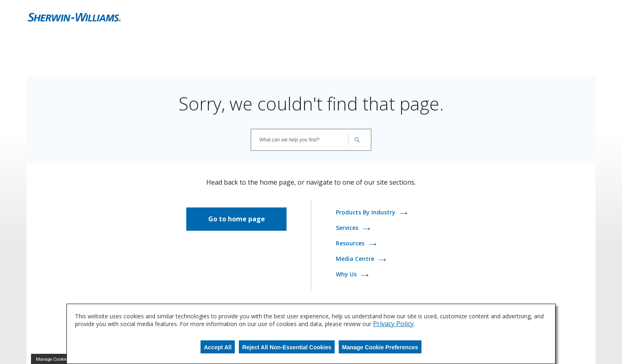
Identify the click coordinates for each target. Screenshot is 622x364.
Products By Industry (366, 212)
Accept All (218, 347)
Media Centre (356, 259)
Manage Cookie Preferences (380, 347)
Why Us (347, 274)
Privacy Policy (393, 324)
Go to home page (237, 219)
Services (348, 228)
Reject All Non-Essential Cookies (287, 347)
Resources (351, 243)
